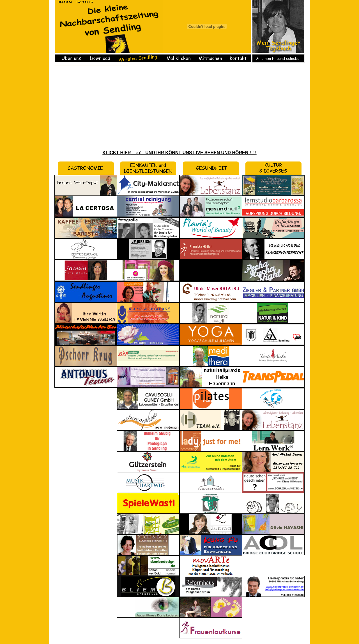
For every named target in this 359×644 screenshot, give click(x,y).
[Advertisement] (179, 108)
